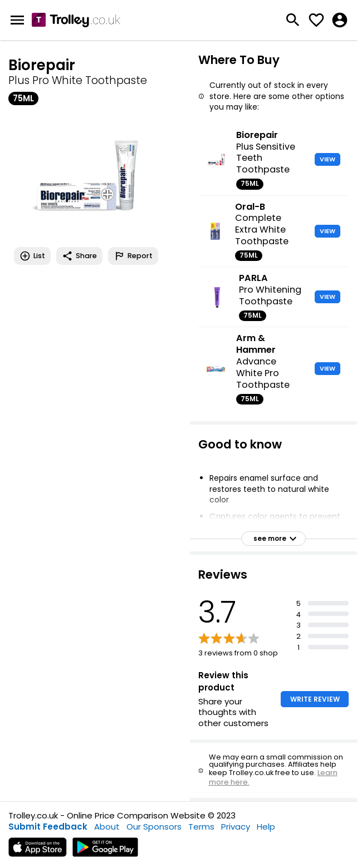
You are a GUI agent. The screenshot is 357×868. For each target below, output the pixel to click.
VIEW (327, 159)
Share (79, 256)
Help (266, 827)
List (32, 256)
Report (133, 256)
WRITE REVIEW (315, 699)
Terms (201, 827)
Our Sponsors (154, 827)
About (107, 827)
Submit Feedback (48, 827)
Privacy (236, 827)
